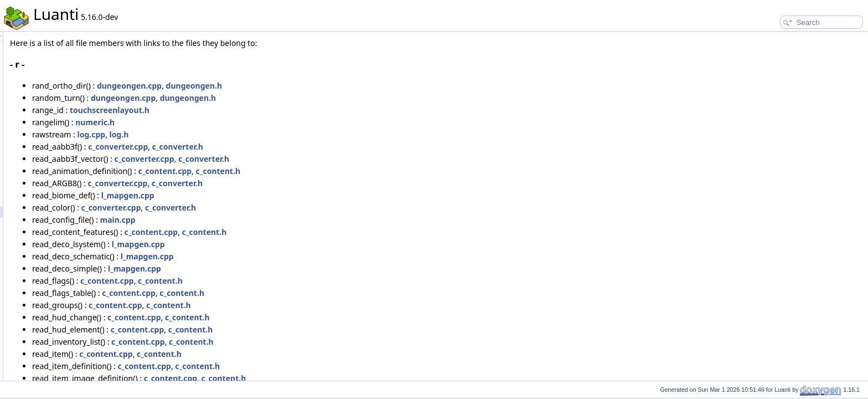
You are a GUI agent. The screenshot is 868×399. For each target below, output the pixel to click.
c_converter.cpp (256, 147)
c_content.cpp (304, 171)
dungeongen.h (332, 86)
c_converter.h (316, 147)
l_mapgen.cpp (266, 195)
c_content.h (356, 171)
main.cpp (256, 220)
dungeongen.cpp (268, 86)
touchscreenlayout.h (248, 110)
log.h (258, 134)
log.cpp (230, 134)
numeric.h (233, 122)
